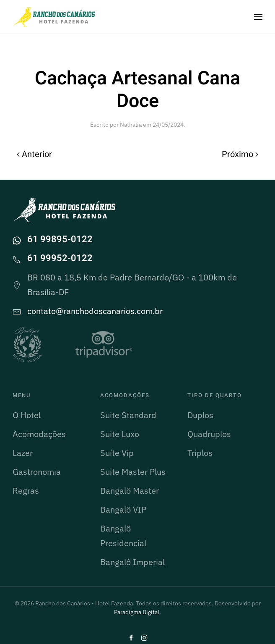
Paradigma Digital (137, 612)
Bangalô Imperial (132, 562)
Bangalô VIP (123, 509)
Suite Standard (128, 415)
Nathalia (131, 125)
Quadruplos (209, 434)
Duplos (200, 415)
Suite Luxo (120, 434)
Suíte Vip (117, 453)
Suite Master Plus (133, 472)
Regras (26, 491)
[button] (258, 17)
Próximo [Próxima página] (240, 154)
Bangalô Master (130, 491)
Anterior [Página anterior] (34, 154)
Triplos (200, 453)
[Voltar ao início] (54, 17)
